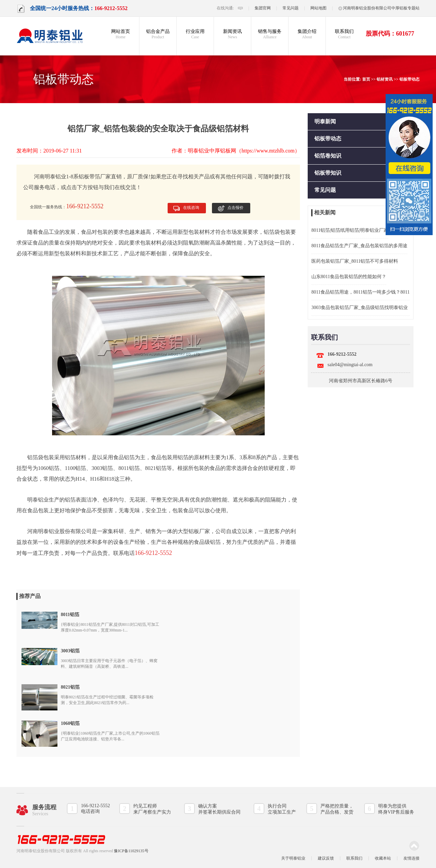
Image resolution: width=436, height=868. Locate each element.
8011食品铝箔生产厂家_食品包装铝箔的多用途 (359, 246)
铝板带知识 (328, 173)
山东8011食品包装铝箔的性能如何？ (349, 277)
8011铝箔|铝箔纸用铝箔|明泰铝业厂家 (350, 230)
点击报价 (235, 208)
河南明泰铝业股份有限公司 (59, 531)
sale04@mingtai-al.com (350, 365)
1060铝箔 (70, 723)
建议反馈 (326, 858)
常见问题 (291, 8)
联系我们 (344, 34)
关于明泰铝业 (293, 858)
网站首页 (121, 34)
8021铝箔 (70, 687)
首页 (366, 79)
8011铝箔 (129, 468)
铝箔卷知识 (328, 156)
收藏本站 (383, 858)
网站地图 (318, 8)
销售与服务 (270, 34)
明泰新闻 (325, 121)
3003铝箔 (70, 651)
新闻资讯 (232, 34)
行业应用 (195, 34)
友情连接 (411, 858)
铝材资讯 (385, 79)
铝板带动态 (409, 79)
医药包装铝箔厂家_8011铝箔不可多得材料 (355, 261)
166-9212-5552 (342, 354)
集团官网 (263, 8)
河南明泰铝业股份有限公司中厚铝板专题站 (379, 8)
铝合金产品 (158, 34)
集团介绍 (307, 34)
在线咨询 (191, 208)
